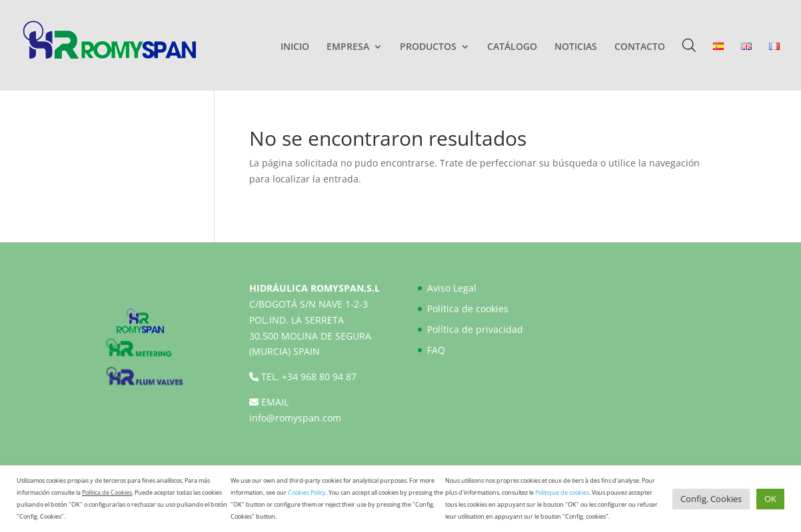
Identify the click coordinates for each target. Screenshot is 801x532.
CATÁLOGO (512, 47)
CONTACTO (640, 47)
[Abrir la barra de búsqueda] (689, 45)
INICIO (295, 47)
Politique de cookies (562, 492)
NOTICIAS (576, 47)
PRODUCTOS (428, 47)
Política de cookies (468, 309)
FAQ (436, 350)
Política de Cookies (107, 492)
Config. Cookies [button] (711, 499)
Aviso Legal (452, 288)
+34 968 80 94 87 (319, 377)
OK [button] (770, 499)
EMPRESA (348, 47)
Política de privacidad (475, 329)
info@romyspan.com (295, 418)
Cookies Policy (307, 492)
